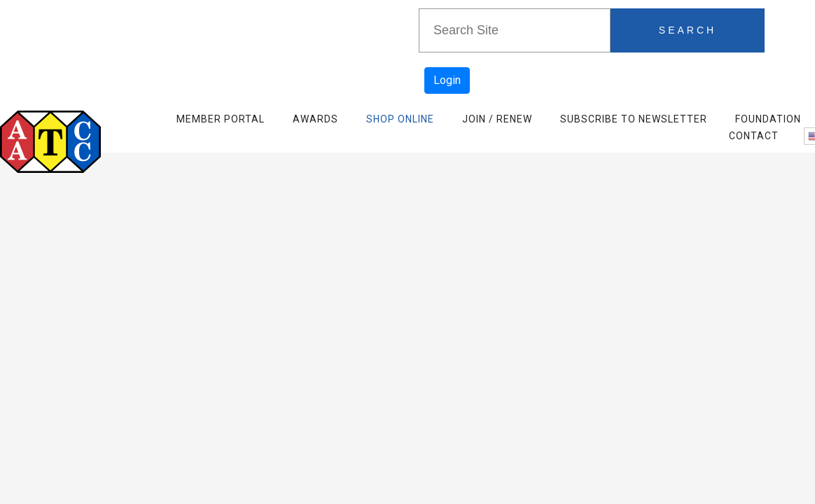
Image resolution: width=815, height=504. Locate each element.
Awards (315, 119)
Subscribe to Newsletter (634, 119)
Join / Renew (497, 119)
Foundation (768, 119)
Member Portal (221, 119)
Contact (754, 136)
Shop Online (400, 119)
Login (447, 80)
